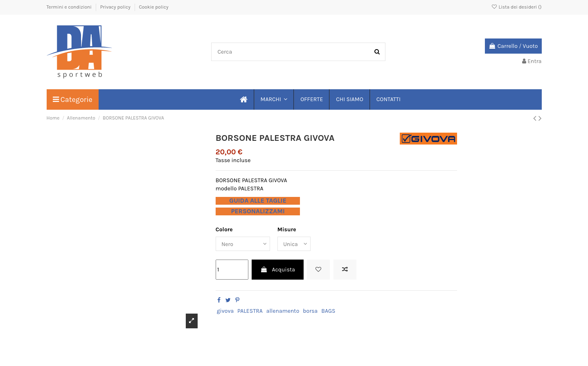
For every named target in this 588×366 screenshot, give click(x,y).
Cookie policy (153, 7)
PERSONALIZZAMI (258, 211)
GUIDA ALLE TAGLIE (258, 201)
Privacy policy (116, 7)
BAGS (328, 311)
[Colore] (244, 244)
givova (225, 311)
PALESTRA (250, 311)
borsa (310, 311)
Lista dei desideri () (516, 7)
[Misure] (297, 244)
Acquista (278, 270)
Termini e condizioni (70, 7)
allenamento (283, 311)
